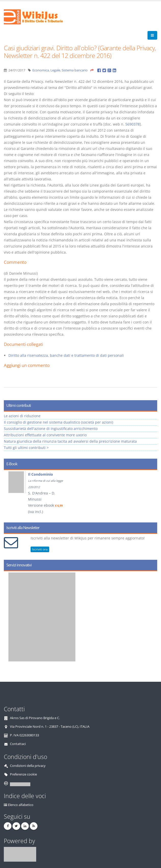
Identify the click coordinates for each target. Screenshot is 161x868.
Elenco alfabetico (21, 805)
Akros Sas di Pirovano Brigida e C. (35, 718)
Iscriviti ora (40, 549)
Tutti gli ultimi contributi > (26, 448)
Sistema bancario (75, 70)
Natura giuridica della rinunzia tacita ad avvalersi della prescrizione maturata (70, 441)
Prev (10, 494)
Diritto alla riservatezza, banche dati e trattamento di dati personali (66, 355)
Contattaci (18, 744)
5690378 (132, 124)
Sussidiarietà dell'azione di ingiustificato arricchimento (51, 429)
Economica (41, 70)
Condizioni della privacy (28, 766)
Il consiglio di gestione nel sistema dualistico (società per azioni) (58, 422)
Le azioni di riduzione (22, 416)
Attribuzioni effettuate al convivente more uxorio (45, 435)
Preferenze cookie (23, 774)
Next (151, 494)
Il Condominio (41, 474)
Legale (55, 70)
